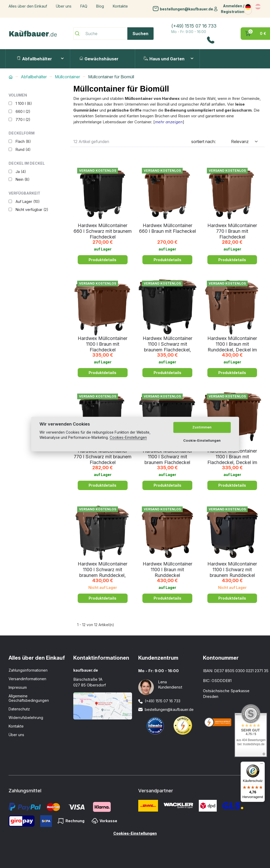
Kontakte (120, 6)
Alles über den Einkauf (28, 6)
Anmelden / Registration (233, 9)
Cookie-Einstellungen (202, 440)
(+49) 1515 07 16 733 (194, 26)
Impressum (18, 687)
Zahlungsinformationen (28, 670)
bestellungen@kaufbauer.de (186, 9)
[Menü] (262, 765)
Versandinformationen (27, 679)
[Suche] (113, 34)
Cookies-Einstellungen (135, 833)
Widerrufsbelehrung (26, 718)
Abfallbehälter (34, 59)
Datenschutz (19, 709)
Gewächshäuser (99, 59)
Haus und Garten (164, 59)
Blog (100, 6)
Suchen (140, 34)
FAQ (84, 6)
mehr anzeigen (169, 122)
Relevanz (240, 142)
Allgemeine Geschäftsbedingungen (29, 698)
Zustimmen (202, 427)
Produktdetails (103, 260)
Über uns (64, 6)
